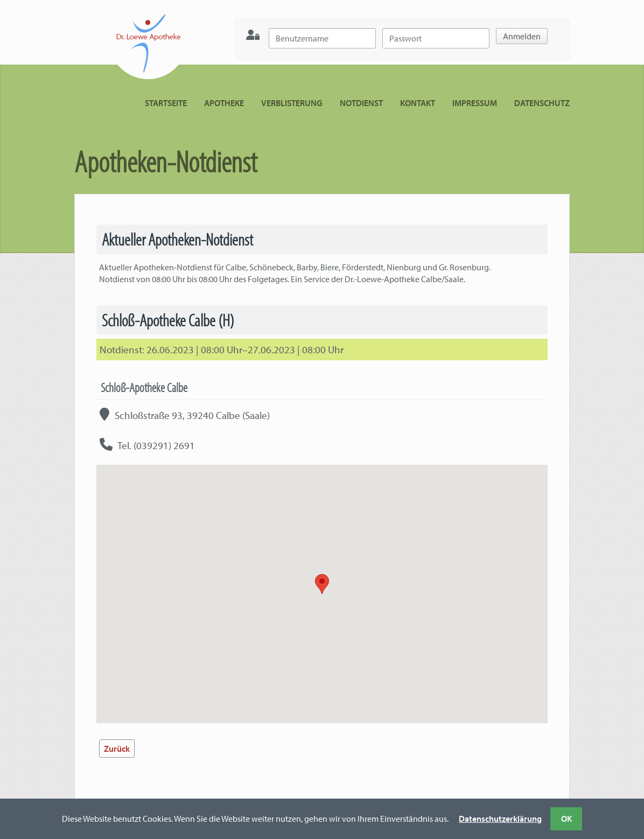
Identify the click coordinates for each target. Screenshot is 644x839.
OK (566, 819)
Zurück (117, 749)
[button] (322, 584)
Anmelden (522, 36)
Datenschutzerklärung (500, 819)
